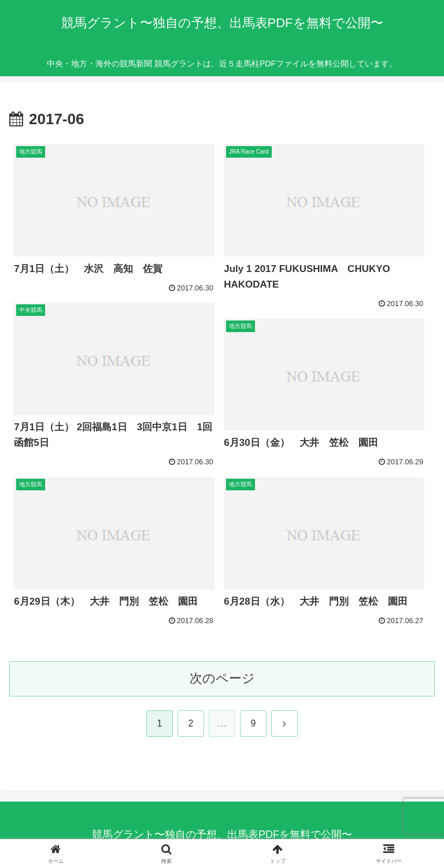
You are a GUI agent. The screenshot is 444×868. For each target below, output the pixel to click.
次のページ (222, 678)
